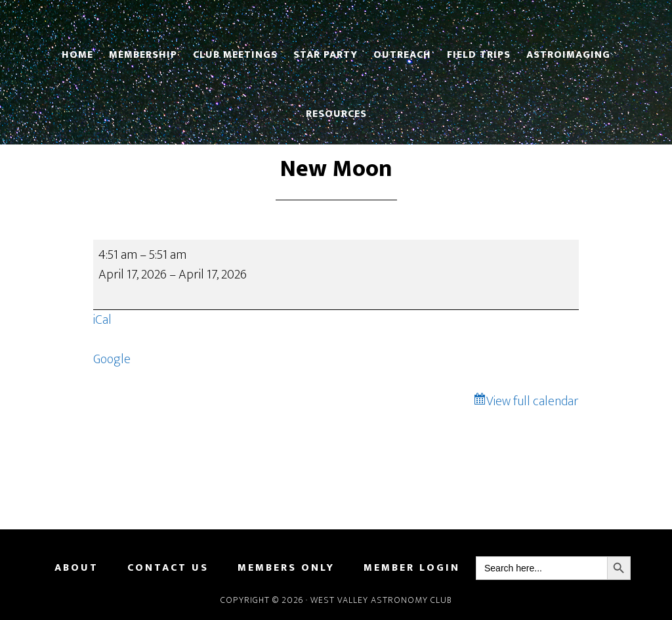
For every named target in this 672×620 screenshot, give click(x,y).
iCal (102, 320)
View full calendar (533, 401)
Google (112, 359)
